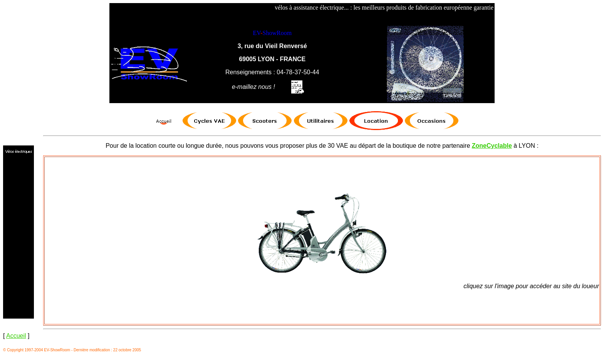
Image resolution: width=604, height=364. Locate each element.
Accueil (16, 336)
